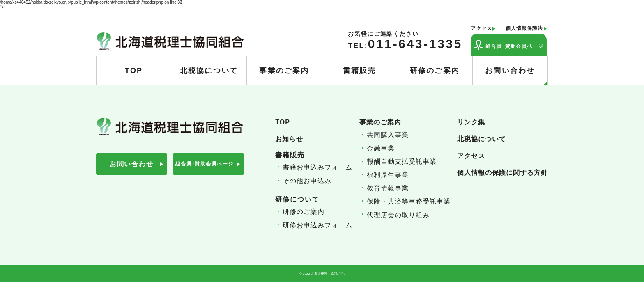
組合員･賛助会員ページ (509, 45)
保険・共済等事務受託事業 (409, 201)
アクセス (481, 29)
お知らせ (289, 139)
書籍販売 (360, 71)
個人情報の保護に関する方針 (503, 173)
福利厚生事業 (388, 175)
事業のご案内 (284, 71)
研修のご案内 (435, 71)
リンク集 (471, 122)
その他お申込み (307, 181)
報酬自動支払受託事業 (402, 162)
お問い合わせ (516, 76)
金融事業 (381, 148)
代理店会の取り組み (398, 215)
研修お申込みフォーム (317, 225)
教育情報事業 (388, 188)
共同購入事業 (388, 135)
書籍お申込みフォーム (317, 167)
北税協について (209, 71)
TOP (134, 71)
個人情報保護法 (524, 29)
